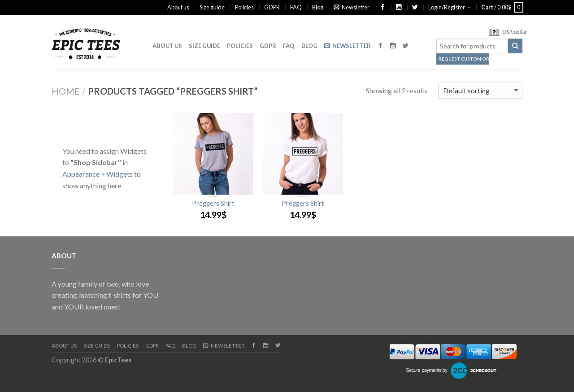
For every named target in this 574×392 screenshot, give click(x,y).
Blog (318, 7)
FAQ (296, 7)
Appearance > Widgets (98, 174)
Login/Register (447, 7)
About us (178, 7)
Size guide (212, 7)
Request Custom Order (464, 59)
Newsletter (352, 7)
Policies (244, 7)
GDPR (272, 7)
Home (66, 91)
